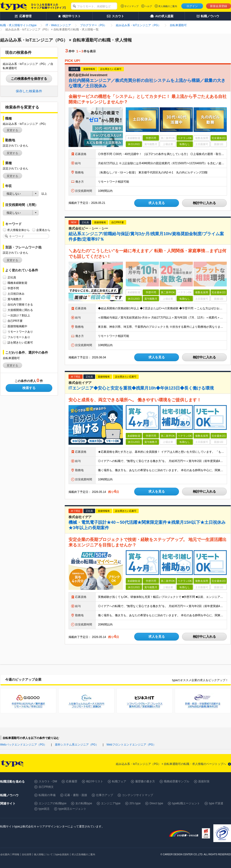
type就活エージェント (72, 809)
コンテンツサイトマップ (138, 795)
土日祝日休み (16, 294)
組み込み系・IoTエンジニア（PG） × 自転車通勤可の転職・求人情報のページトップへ (171, 764)
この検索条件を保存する (29, 79)
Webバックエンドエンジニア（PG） (24, 745)
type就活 (44, 809)
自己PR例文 (46, 787)
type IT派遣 (216, 803)
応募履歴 (72, 781)
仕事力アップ (105, 795)
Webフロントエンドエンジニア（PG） (131, 745)
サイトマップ (131, 6)
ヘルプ (148, 6)
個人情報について (43, 854)
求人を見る (157, 203)
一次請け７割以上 (19, 315)
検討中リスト (95, 781)
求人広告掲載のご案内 (83, 854)
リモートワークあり (20, 332)
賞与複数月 (15, 299)
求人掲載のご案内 (168, 6)
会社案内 (5, 854)
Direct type (156, 803)
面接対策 (204, 781)
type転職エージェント (186, 803)
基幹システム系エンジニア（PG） (77, 745)
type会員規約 (62, 854)
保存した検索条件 (29, 91)
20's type (135, 803)
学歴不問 (13, 288)
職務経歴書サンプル (177, 781)
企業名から (43, 230)
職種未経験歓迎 (17, 283)
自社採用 (27, 854)
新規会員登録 (219, 6)
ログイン (192, 6)
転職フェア (119, 781)
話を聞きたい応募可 (20, 342)
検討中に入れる (204, 203)
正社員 (12, 277)
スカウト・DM (48, 781)
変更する (12, 130)
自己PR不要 (15, 321)
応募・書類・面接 (76, 795)
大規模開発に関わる (20, 310)
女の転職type (84, 803)
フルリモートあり (19, 337)
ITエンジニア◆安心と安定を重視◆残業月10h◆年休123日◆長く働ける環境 (141, 388)
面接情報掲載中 (17, 326)
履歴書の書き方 (145, 781)
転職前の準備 (47, 795)
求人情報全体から (18, 230)
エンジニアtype (111, 803)
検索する (29, 388)
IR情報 (16, 854)
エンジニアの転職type (53, 803)
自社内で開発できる (20, 304)
